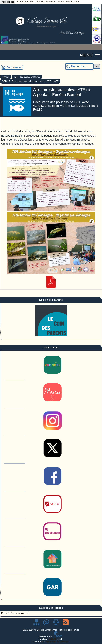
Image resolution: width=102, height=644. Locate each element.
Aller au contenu (25, 2)
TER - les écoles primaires (27, 77)
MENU (86, 55)
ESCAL (53, 639)
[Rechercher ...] (79, 67)
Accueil (6, 77)
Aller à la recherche (45, 2)
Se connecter (14, 67)
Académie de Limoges (57, 642)
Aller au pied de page (68, 2)
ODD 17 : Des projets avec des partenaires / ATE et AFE (30, 81)
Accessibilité (8, 2)
